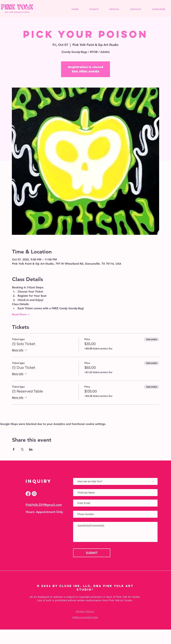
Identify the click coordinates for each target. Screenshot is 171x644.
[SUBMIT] (92, 553)
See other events (85, 71)
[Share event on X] (22, 449)
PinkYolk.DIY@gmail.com (44, 505)
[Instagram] (34, 494)
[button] (114, 9)
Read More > (21, 314)
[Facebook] (28, 494)
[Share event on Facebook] (14, 449)
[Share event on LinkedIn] (31, 449)
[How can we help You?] (115, 481)
